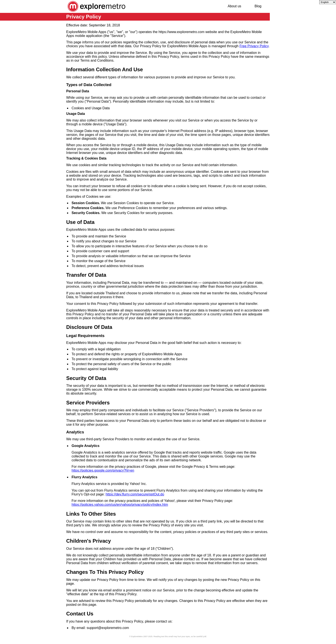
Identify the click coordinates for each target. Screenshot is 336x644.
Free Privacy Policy (254, 46)
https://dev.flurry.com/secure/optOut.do (135, 494)
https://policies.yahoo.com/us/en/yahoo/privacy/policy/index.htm (120, 505)
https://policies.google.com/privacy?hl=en (103, 470)
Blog (258, 6)
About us (234, 6)
